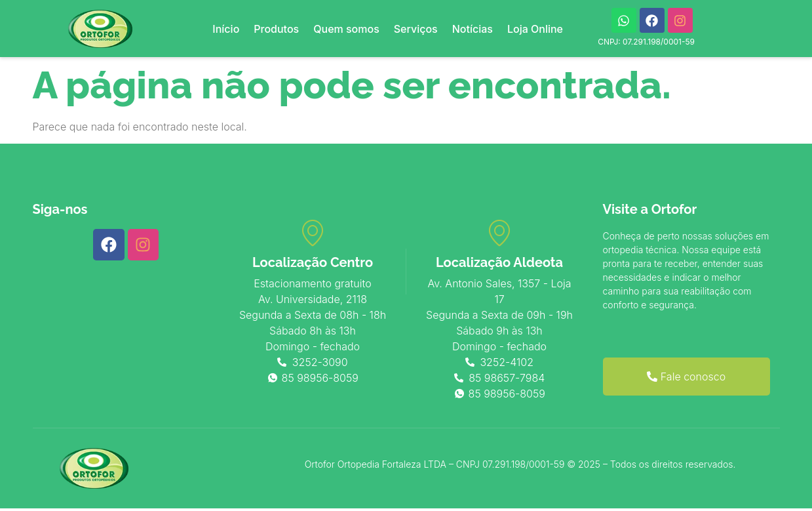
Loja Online (535, 29)
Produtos (276, 29)
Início (226, 29)
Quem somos (346, 29)
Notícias (473, 29)
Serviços (416, 29)
